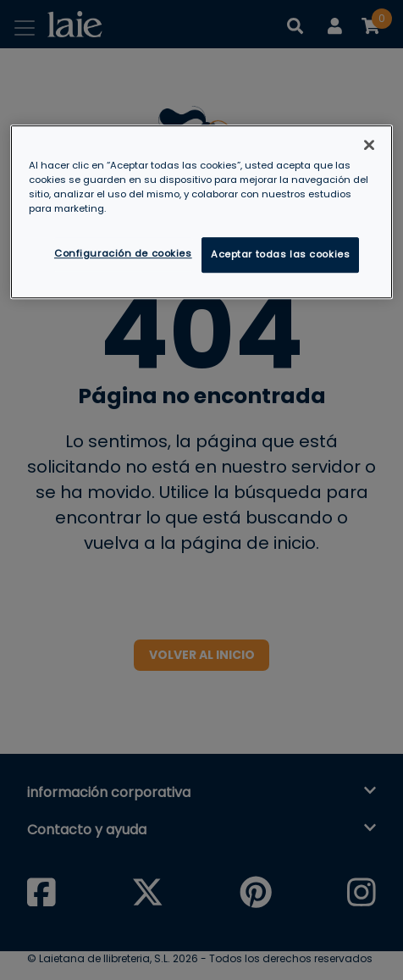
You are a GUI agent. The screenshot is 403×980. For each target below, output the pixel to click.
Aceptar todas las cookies (280, 254)
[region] (201, 212)
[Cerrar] (369, 145)
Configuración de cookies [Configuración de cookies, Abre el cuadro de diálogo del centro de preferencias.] (123, 253)
